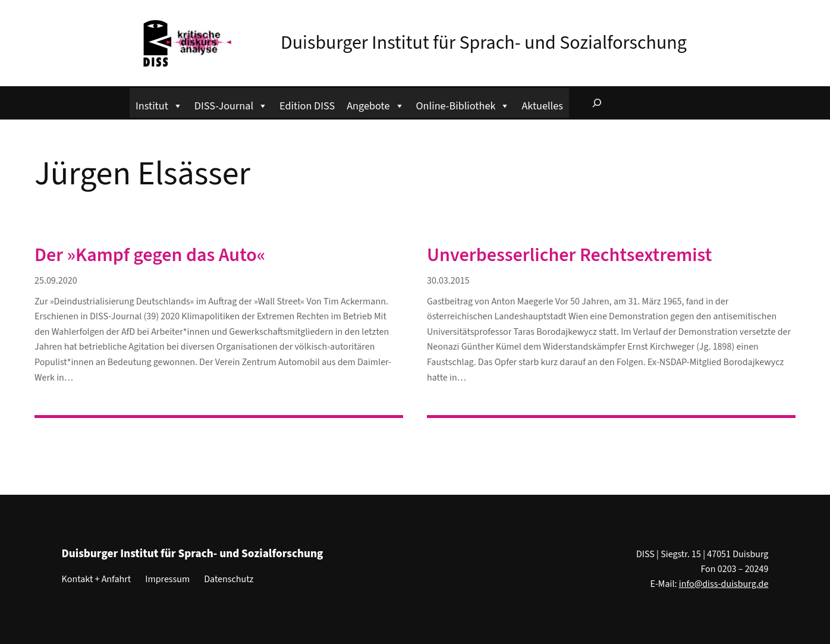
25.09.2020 (56, 281)
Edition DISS (307, 106)
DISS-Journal (231, 104)
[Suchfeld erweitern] (597, 103)
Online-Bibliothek (463, 104)
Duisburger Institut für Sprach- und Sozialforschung (484, 43)
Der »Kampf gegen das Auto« (150, 255)
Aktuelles (542, 106)
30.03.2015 (448, 281)
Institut (159, 104)
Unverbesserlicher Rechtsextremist (569, 255)
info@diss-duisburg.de (724, 584)
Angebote (375, 104)
